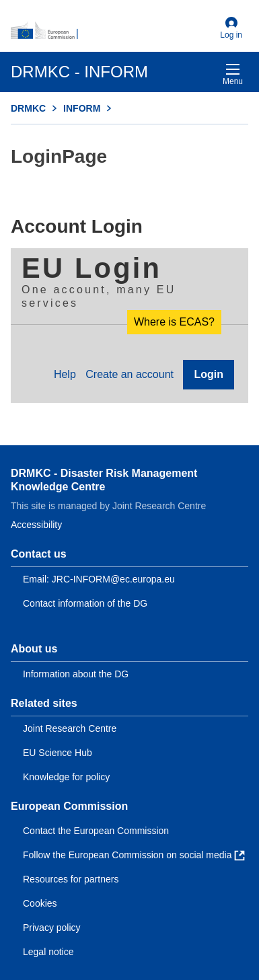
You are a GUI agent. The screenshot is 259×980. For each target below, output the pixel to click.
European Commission (69, 806)
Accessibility (36, 525)
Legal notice (48, 952)
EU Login (91, 268)
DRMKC (28, 108)
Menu (233, 74)
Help (65, 374)
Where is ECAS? (174, 322)
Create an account (129, 374)
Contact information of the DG (85, 603)
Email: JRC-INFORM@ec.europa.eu (99, 579)
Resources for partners (71, 879)
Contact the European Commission (96, 831)
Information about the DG (76, 674)
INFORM (82, 108)
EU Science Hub (58, 753)
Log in (231, 28)
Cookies (40, 903)
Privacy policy (52, 928)
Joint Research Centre (70, 728)
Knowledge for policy (66, 777)
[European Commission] (112, 31)
